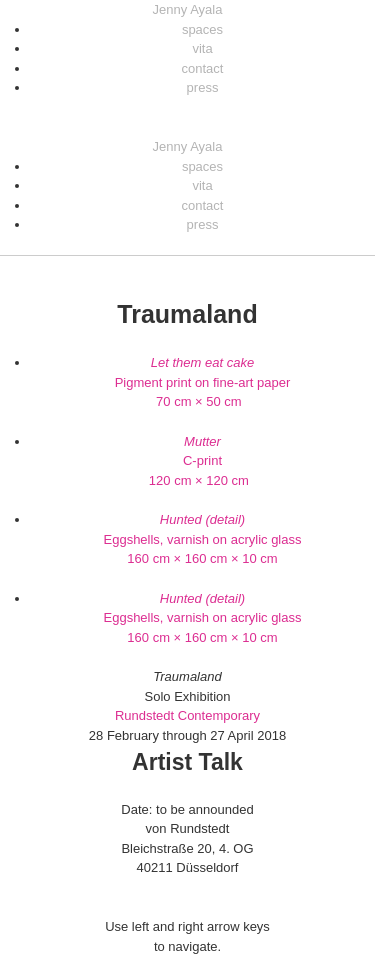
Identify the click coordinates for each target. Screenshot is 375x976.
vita (202, 48)
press (203, 87)
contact (203, 68)
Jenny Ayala (188, 146)
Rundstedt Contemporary (187, 715)
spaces (202, 29)
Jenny (188, 9)
